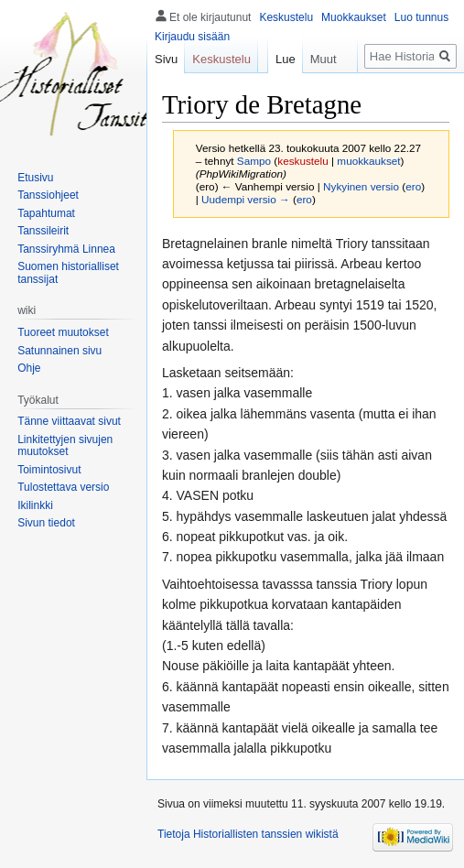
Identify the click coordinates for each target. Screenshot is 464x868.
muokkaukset (368, 161)
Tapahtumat (46, 213)
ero (413, 186)
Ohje (29, 368)
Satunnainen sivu (59, 351)
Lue (278, 59)
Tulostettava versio (63, 487)
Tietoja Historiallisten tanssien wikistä (248, 834)
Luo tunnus (421, 17)
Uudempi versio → (246, 199)
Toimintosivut (49, 470)
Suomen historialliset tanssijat (68, 273)
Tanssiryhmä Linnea (66, 249)
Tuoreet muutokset (63, 332)
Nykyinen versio (361, 186)
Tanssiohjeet (48, 195)
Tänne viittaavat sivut (69, 421)
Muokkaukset (354, 17)
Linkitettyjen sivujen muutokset (65, 446)
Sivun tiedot (46, 523)
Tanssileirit (43, 231)
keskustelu (303, 161)
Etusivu (35, 178)
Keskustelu (286, 17)
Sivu (166, 59)
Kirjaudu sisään (192, 37)
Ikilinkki (35, 505)
